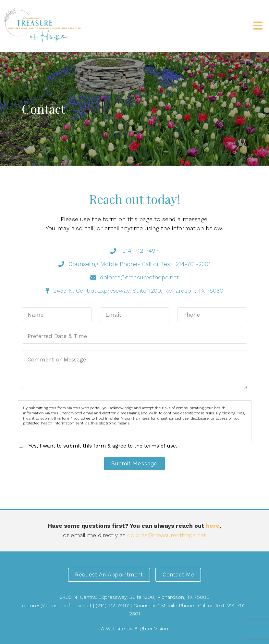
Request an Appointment (109, 575)
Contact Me (178, 575)
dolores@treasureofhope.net (167, 535)
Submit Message (134, 463)
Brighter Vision (151, 629)
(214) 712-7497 (112, 606)
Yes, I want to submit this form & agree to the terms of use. (103, 446)
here (213, 526)
